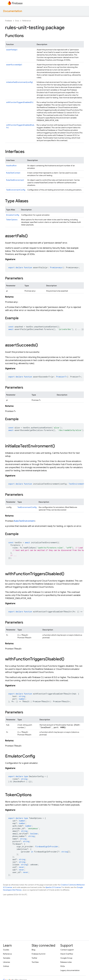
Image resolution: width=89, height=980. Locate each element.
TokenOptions (12, 220)
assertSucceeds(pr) (14, 65)
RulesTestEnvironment (15, 180)
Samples (7, 958)
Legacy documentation (70, 970)
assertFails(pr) (12, 50)
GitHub (6, 966)
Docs (17, 21)
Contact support (67, 950)
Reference (27, 21)
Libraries (7, 962)
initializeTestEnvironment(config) (20, 82)
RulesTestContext (13, 173)
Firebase (9, 21)
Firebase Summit (39, 954)
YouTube (35, 962)
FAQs (63, 966)
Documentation (13, 11)
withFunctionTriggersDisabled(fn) (20, 102)
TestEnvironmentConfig (16, 190)
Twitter (34, 958)
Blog (33, 950)
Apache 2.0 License (53, 887)
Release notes (66, 962)
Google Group (66, 958)
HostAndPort (11, 166)
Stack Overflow (67, 954)
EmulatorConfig (13, 215)
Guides (6, 950)
